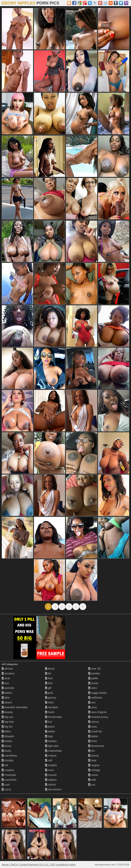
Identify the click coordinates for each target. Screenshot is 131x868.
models (51, 765)
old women (53, 789)
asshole (8, 688)
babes (7, 693)
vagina (94, 765)
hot (48, 722)
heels (50, 712)
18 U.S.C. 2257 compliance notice (57, 865)
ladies (50, 731)
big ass (8, 717)
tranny (94, 756)
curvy (6, 789)
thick (93, 741)
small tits (95, 731)
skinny (94, 722)
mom (50, 770)
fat (48, 673)
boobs (7, 741)
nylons (51, 785)
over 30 (94, 669)
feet (49, 678)
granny (51, 698)
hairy (50, 702)
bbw (6, 698)
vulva (93, 775)
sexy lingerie (97, 712)
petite (93, 678)
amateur (8, 673)
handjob (51, 707)
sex (92, 702)
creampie (9, 775)
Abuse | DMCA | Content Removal (20, 865)
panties (94, 673)
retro (93, 688)
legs (49, 736)
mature (51, 756)
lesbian (51, 741)
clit (5, 765)
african (7, 669)
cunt (6, 785)
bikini (6, 731)
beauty (7, 712)
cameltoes (9, 756)
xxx (92, 785)
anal (6, 678)
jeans (50, 727)
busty (6, 751)
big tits (7, 727)
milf (49, 760)
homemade (53, 717)
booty (7, 746)
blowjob (8, 736)
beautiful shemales (15, 707)
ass (5, 683)
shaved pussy (98, 717)
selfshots (95, 698)
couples (8, 770)
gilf (48, 688)
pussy (93, 683)
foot (49, 683)
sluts (93, 727)
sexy (93, 707)
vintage (94, 770)
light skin (52, 746)
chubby (8, 760)
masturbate (53, 751)
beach (7, 702)
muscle (51, 775)
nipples (51, 780)
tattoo (93, 736)
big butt (8, 722)
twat (92, 760)
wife (92, 780)
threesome (96, 746)
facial (50, 669)
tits (92, 751)
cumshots (9, 780)
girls (49, 693)
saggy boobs (98, 693)
